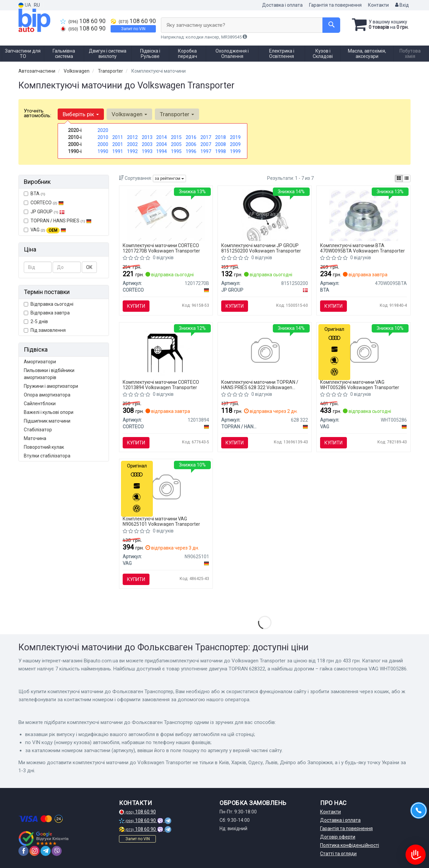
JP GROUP (44, 212)
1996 (191, 151)
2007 (206, 144)
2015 (176, 137)
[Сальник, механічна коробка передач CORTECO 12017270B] (166, 215)
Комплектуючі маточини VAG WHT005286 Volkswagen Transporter (360, 385)
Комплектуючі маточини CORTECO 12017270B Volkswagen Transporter (161, 248)
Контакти (378, 5)
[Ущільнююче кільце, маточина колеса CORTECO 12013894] (166, 351)
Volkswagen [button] (129, 114)
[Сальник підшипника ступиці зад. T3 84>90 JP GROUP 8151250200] (265, 215)
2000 (103, 144)
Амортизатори (40, 362)
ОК (89, 267)
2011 (118, 137)
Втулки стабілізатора (47, 456)
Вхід (402, 5)
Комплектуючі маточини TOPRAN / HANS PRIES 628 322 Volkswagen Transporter (260, 385)
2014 (162, 137)
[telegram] (46, 851)
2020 (103, 130)
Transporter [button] (177, 114)
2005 (176, 144)
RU (37, 5)
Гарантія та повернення (335, 5)
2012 (132, 137)
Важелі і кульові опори (49, 412)
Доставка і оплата (282, 5)
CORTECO (44, 203)
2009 (235, 144)
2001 (118, 144)
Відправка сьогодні (49, 304)
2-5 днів (36, 321)
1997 (206, 151)
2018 (221, 137)
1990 (103, 151)
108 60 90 (83, 21)
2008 (221, 144)
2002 (132, 144)
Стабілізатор (38, 430)
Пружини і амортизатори (51, 386)
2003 (147, 144)
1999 (235, 151)
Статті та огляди (338, 854)
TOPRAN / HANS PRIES (58, 221)
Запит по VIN (133, 29)
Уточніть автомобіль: (38, 113)
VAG (45, 230)
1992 (132, 151)
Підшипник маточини (47, 421)
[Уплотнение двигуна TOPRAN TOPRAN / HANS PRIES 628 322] (265, 351)
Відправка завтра (47, 313)
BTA (35, 194)
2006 (191, 144)
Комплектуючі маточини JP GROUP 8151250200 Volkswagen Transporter (261, 248)
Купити (136, 306)
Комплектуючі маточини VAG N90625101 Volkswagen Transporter (161, 521)
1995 (176, 151)
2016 (191, 137)
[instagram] (35, 851)
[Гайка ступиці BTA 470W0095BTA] (364, 215)
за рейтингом (169, 178)
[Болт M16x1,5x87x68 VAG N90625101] (166, 488)
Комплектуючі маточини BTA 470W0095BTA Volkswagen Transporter (362, 248)
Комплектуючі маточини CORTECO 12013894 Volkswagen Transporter (161, 385)
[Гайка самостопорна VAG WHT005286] (363, 351)
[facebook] (23, 851)
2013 (147, 137)
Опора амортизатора (47, 395)
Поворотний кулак (44, 447)
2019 (235, 137)
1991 (118, 151)
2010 (103, 137)
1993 (147, 151)
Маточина (35, 438)
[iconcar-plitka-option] (399, 178)
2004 (162, 144)
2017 (206, 137)
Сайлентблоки (40, 404)
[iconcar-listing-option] (407, 178)
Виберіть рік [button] (81, 114)
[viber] (57, 851)
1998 (221, 151)
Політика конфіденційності (350, 845)
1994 (162, 151)
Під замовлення (45, 330)
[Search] (331, 25)
